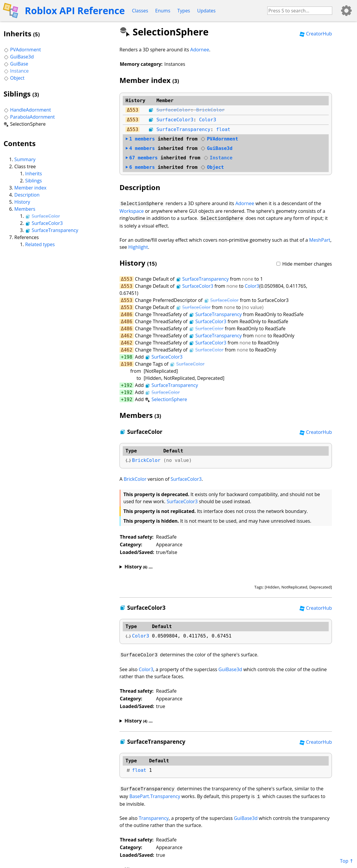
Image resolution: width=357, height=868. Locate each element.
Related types (40, 244)
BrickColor (210, 110)
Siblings (33, 181)
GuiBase (16, 64)
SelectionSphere (166, 398)
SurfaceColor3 (44, 223)
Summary (25, 159)
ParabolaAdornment (29, 117)
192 (128, 384)
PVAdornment (22, 50)
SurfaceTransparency (52, 230)
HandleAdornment (27, 110)
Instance (16, 71)
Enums (163, 11)
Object (14, 78)
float (223, 129)
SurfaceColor (42, 216)
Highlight (138, 246)
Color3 (208, 120)
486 (128, 313)
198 (128, 356)
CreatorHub (316, 34)
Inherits (33, 174)
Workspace (132, 210)
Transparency (154, 815)
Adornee (200, 50)
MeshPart (320, 239)
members (140, 139)
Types (184, 11)
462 (128, 335)
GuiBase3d (19, 57)
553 (134, 110)
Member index (31, 188)
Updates (206, 11)
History (22, 202)
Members (25, 209)
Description (27, 195)
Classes (140, 11)
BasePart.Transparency (155, 794)
